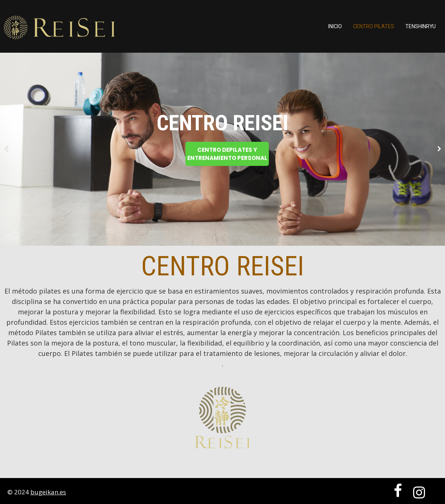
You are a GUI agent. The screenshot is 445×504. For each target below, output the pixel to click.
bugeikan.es (48, 492)
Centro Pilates (374, 26)
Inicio (335, 26)
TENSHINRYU (421, 26)
